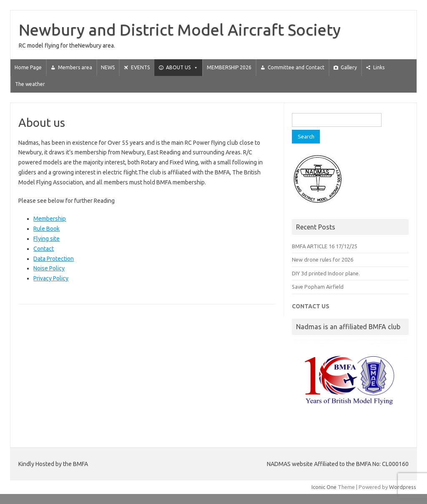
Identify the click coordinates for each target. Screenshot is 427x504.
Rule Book (46, 229)
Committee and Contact (296, 67)
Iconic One (324, 487)
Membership (50, 219)
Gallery (349, 67)
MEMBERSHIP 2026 (229, 67)
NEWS (108, 67)
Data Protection (54, 259)
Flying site (46, 239)
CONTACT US (311, 306)
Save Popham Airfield (318, 287)
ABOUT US (182, 67)
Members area (75, 67)
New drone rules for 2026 (323, 260)
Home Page (28, 67)
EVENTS (140, 67)
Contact (44, 249)
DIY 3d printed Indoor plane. (326, 273)
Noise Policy (49, 268)
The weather (30, 84)
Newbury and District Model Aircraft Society (180, 30)
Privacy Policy (51, 278)
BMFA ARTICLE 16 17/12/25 (325, 246)
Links (379, 67)
